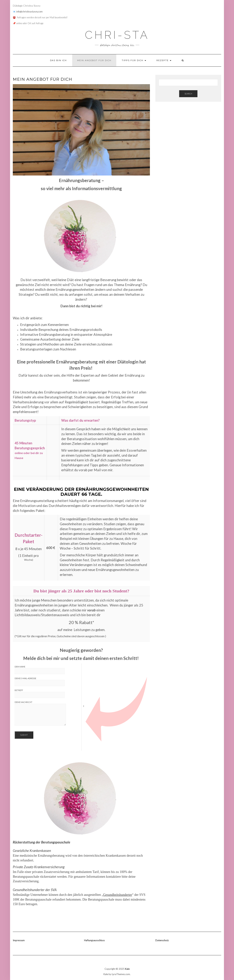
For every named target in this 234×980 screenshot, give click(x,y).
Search (188, 94)
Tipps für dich (134, 60)
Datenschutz (162, 940)
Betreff (40, 694)
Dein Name (40, 670)
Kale (127, 969)
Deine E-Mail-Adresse (40, 682)
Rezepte (164, 60)
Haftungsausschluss (94, 940)
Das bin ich (58, 60)
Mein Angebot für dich (94, 60)
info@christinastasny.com (29, 12)
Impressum (19, 940)
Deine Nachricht (40, 713)
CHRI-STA (117, 35)
